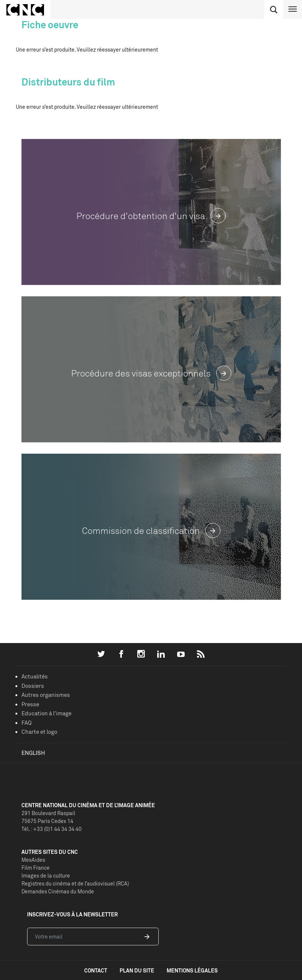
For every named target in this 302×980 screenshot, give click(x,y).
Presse (30, 704)
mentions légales (192, 970)
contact (96, 970)
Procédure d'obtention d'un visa (151, 216)
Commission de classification (151, 531)
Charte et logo (39, 732)
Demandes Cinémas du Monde (58, 891)
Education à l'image (46, 713)
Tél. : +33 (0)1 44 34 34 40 (52, 829)
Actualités (35, 676)
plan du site (137, 970)
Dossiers (33, 686)
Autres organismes (46, 695)
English (33, 753)
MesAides (33, 860)
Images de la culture (46, 876)
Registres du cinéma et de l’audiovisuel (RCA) (75, 883)
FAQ (27, 723)
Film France (36, 868)
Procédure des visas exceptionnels (151, 373)
